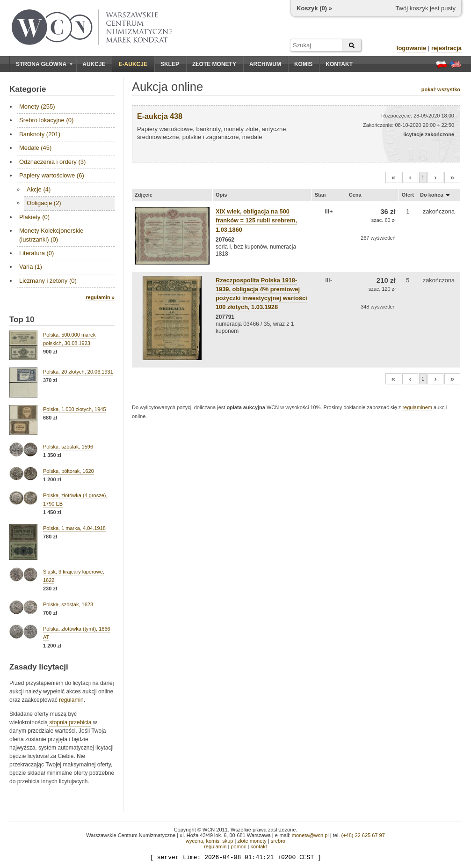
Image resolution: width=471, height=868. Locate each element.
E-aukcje (133, 64)
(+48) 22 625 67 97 (363, 835)
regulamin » (100, 297)
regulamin (71, 700)
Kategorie (28, 89)
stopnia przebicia (70, 722)
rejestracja (446, 48)
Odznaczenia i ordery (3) (52, 162)
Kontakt (339, 64)
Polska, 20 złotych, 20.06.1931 (78, 372)
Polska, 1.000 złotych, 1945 (75, 409)
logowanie (412, 48)
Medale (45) (35, 148)
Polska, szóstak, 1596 (68, 447)
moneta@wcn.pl (310, 835)
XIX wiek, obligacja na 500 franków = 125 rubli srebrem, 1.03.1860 (256, 220)
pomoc (238, 846)
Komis (303, 64)
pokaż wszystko (441, 89)
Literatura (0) (36, 253)
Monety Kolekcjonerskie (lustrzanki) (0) (51, 235)
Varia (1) (31, 267)
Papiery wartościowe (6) (52, 175)
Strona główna (44, 64)
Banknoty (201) (40, 134)
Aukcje (94, 64)
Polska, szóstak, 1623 (68, 604)
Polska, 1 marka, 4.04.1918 (74, 528)
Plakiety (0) (34, 217)
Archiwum (265, 64)
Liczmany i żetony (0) (48, 281)
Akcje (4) (39, 189)
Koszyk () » (314, 8)
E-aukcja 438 (160, 116)
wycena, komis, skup (209, 841)
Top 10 (22, 320)
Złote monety (214, 64)
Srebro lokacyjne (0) (46, 120)
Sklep (170, 64)
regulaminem (417, 407)
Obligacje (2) (44, 203)
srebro (278, 841)
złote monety (252, 841)
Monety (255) (37, 107)
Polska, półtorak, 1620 (69, 471)
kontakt (258, 846)
